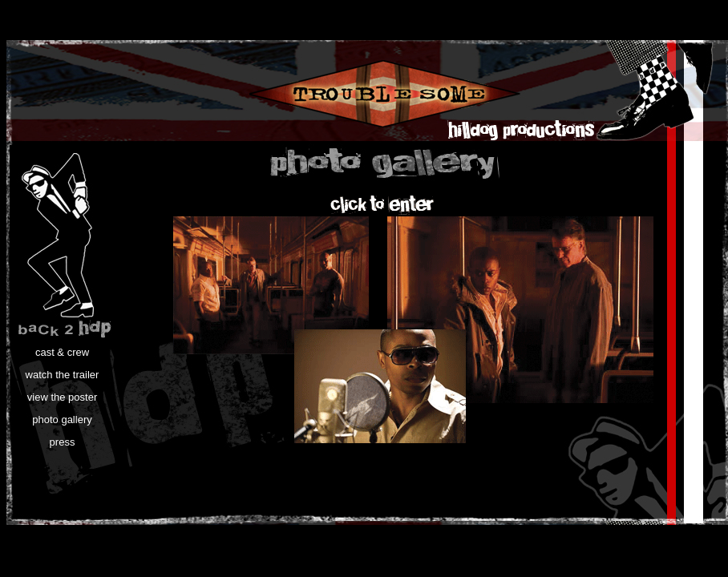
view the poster (62, 397)
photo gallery (62, 420)
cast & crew (62, 352)
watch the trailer (63, 375)
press (63, 442)
